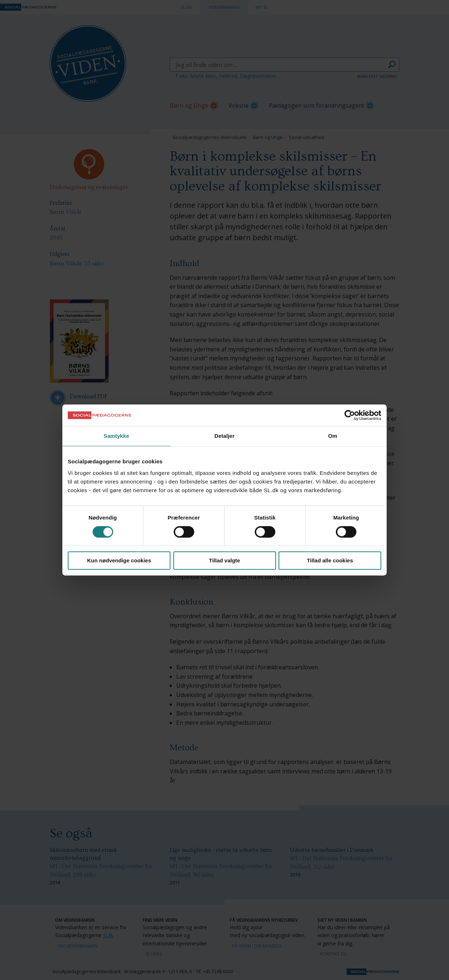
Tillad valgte (224, 561)
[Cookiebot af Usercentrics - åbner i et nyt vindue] (350, 415)
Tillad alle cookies (330, 561)
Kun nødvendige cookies (119, 561)
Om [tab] (332, 436)
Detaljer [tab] (224, 436)
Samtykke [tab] (117, 436)
